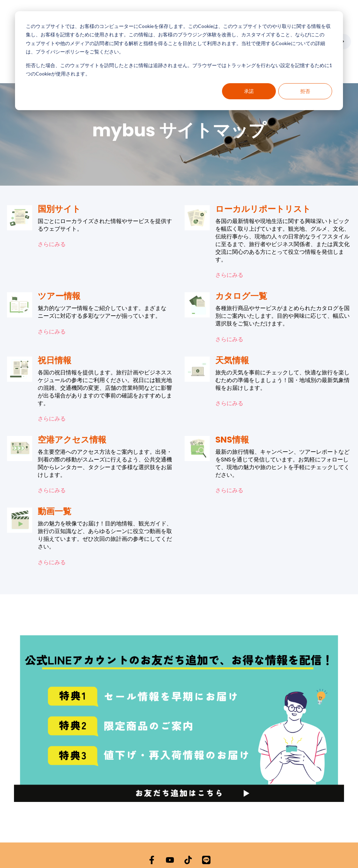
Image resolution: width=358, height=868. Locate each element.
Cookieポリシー (196, 848)
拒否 (305, 91)
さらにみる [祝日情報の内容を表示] (52, 376)
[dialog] (179, 61)
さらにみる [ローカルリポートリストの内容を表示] (229, 232)
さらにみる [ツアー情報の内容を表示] (52, 289)
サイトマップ (280, 848)
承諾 (249, 91)
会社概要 (252, 848)
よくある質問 (314, 848)
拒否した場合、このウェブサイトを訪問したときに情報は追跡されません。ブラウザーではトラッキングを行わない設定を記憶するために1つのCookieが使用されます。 (179, 70)
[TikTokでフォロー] (188, 817)
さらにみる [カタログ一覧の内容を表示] (229, 296)
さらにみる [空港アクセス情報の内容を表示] (52, 448)
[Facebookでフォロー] (152, 817)
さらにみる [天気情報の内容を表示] (229, 361)
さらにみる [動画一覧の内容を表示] (52, 519)
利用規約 (228, 848)
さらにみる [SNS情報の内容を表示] (229, 448)
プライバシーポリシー (149, 848)
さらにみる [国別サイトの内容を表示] (52, 202)
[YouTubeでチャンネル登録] (170, 817)
